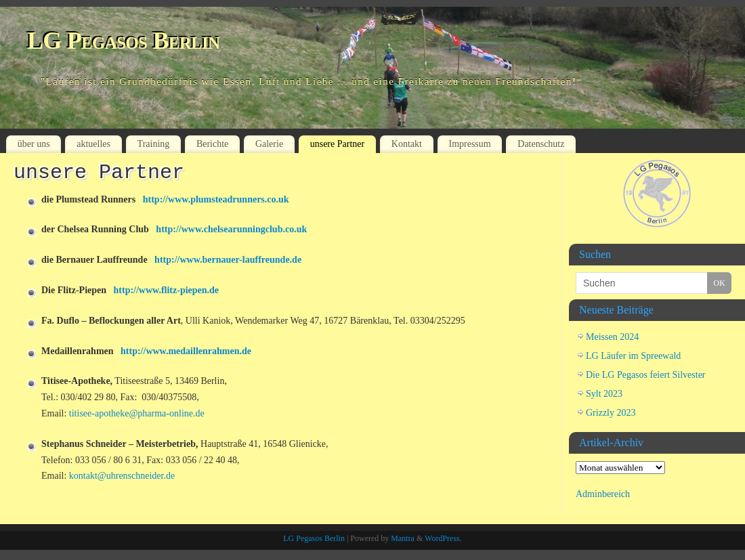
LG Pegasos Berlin (123, 41)
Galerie (269, 144)
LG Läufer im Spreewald (633, 356)
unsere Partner (337, 144)
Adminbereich (603, 494)
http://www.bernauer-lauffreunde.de (228, 260)
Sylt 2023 (604, 394)
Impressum (469, 144)
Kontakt (407, 144)
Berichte (212, 144)
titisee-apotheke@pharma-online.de (137, 413)
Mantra (403, 538)
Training (154, 144)
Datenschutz (541, 144)
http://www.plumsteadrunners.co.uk (216, 199)
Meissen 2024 (612, 337)
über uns (34, 144)
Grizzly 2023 (611, 413)
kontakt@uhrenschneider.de (122, 476)
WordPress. (443, 538)
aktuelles (93, 144)
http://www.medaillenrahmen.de (186, 351)
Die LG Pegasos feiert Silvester (646, 375)
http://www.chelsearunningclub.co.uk (231, 229)
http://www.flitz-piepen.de (167, 290)
